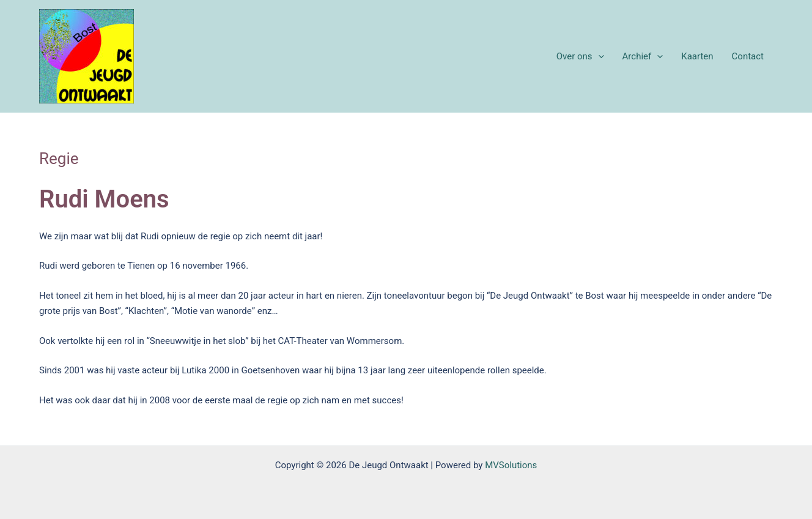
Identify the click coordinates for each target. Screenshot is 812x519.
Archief (643, 56)
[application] (598, 56)
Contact (748, 56)
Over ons (580, 56)
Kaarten (697, 56)
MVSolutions (511, 465)
